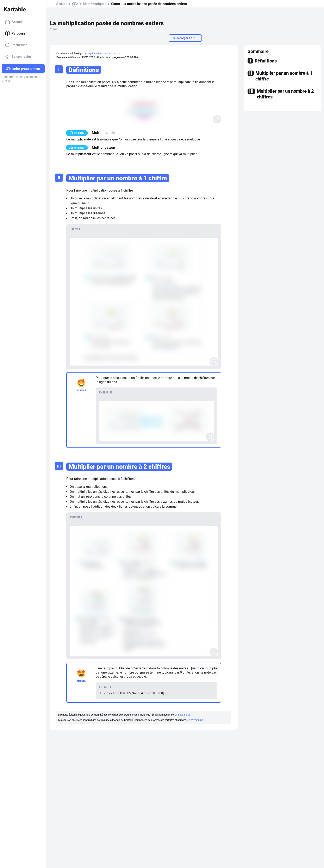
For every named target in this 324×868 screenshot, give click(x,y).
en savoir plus (183, 715)
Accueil (14, 22)
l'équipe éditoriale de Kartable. (104, 54)
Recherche (16, 45)
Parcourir (15, 34)
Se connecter (18, 57)
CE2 (75, 4)
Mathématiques (95, 4)
